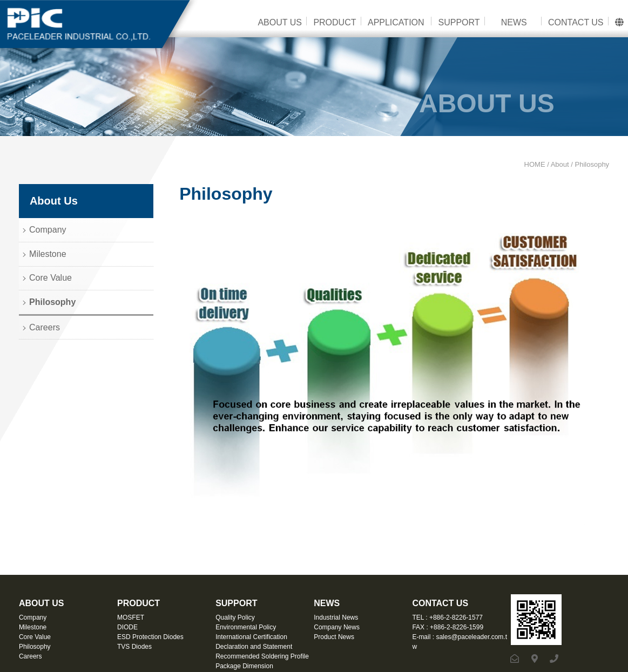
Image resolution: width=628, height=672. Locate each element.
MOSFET (131, 617)
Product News (334, 637)
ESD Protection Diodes (150, 637)
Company (48, 230)
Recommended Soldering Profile (262, 656)
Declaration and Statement (254, 647)
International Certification (251, 637)
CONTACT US (576, 22)
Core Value (50, 278)
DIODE (127, 627)
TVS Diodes (134, 647)
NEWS (514, 22)
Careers (45, 327)
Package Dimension (244, 666)
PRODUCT (335, 22)
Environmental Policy (246, 627)
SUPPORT (459, 22)
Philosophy (52, 302)
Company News (337, 627)
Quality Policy (235, 617)
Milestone (48, 254)
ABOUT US (280, 22)
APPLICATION (396, 22)
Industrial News (336, 617)
